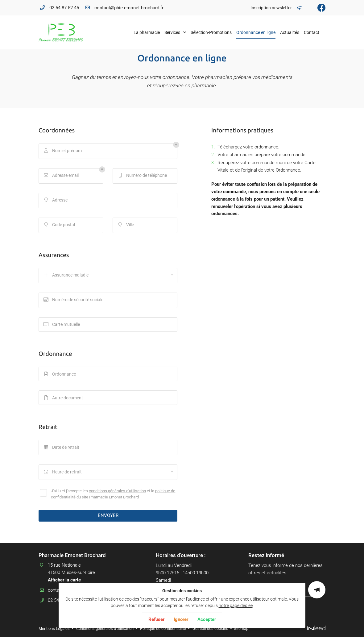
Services (172, 32)
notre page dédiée (236, 606)
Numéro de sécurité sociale (74, 300)
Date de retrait (62, 450)
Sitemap (256, 629)
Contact (312, 32)
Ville (126, 225)
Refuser (156, 619)
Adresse (56, 200)
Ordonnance (60, 375)
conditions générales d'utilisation (117, 493)
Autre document (64, 400)
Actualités (290, 32)
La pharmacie (147, 32)
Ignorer (181, 619)
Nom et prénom (63, 151)
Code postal (60, 225)
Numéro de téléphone (143, 176)
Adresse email (61, 176)
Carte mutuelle (62, 325)
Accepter (207, 619)
